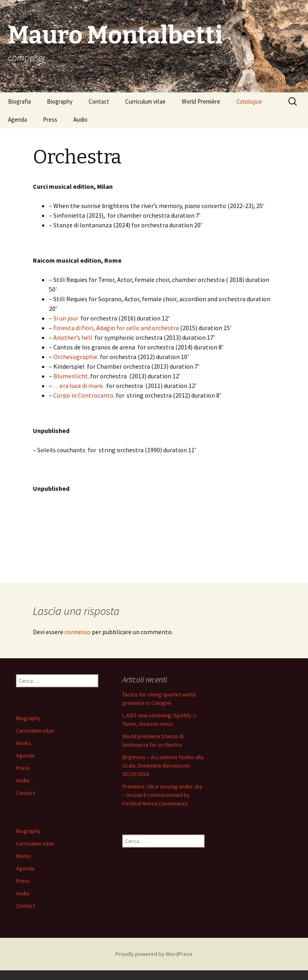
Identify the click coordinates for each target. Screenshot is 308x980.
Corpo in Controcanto (83, 395)
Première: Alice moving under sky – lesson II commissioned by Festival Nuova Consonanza (162, 795)
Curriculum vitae (145, 101)
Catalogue (249, 101)
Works (24, 743)
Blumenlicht (71, 376)
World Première (201, 101)
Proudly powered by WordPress (154, 954)
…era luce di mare (78, 386)
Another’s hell (73, 337)
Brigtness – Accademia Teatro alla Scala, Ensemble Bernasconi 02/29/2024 (163, 766)
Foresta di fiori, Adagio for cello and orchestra (116, 328)
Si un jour (66, 318)
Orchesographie (75, 357)
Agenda (17, 119)
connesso (78, 632)
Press (50, 119)
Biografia (19, 101)
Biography (60, 101)
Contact (99, 101)
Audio (80, 119)
